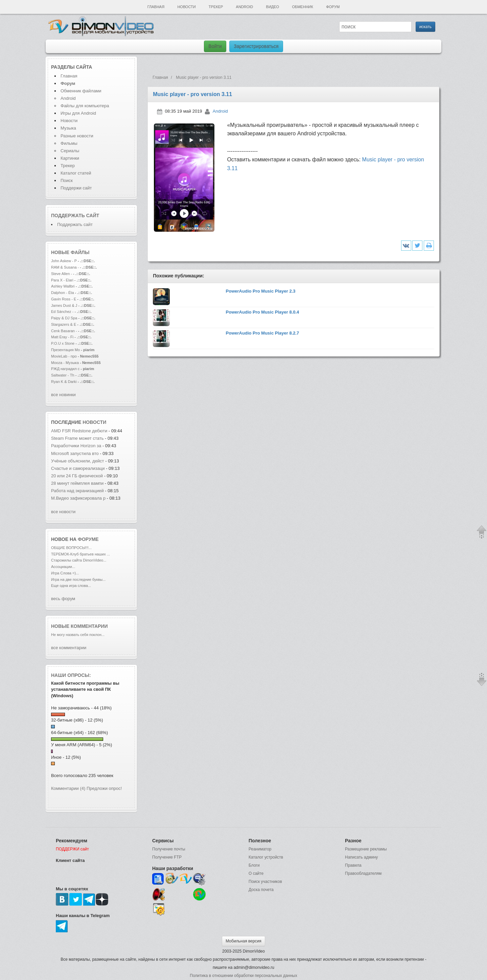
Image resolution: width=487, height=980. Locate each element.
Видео (273, 7)
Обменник (302, 7)
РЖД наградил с (65, 369)
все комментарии (69, 648)
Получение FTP (167, 857)
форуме (88, 539)
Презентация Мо (65, 350)
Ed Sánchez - (63, 312)
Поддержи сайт (76, 188)
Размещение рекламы (366, 849)
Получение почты (169, 849)
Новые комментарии (79, 626)
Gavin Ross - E (64, 299)
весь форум (63, 599)
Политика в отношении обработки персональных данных (243, 976)
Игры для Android (78, 113)
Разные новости (77, 136)
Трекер (216, 7)
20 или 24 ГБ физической (77, 476)
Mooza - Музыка (65, 363)
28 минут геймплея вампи (77, 483)
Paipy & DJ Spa (64, 318)
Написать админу (361, 857)
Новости (186, 7)
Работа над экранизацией (77, 491)
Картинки (70, 158)
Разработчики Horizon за (76, 446)
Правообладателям (363, 873)
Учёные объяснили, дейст (78, 461)
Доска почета (261, 890)
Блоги (254, 865)
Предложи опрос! (104, 788)
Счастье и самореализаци (78, 468)
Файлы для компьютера (85, 106)
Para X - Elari (62, 280)
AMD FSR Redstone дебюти (79, 431)
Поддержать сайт (75, 215)
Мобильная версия (243, 941)
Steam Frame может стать (77, 438)
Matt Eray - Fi (62, 337)
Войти (215, 46)
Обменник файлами (81, 91)
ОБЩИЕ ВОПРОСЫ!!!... (71, 548)
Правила (353, 865)
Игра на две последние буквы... (78, 579)
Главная (156, 7)
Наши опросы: (71, 675)
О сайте (256, 873)
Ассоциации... (63, 567)
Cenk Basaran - (64, 331)
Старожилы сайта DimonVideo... (79, 560)
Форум (333, 7)
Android (245, 7)
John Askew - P (64, 261)
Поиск (67, 180)
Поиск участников (265, 882)
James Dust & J (64, 305)
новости (94, 422)
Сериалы (70, 151)
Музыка (68, 128)
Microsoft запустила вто (75, 453)
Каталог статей (76, 173)
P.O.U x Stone (63, 343)
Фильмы (69, 143)
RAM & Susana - (65, 267)
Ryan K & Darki (64, 382)
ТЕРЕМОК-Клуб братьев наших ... (80, 554)
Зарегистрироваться (256, 46)
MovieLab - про (64, 356)
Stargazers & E (64, 324)
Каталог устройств (266, 857)
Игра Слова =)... (65, 573)
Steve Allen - (62, 274)
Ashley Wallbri (63, 286)
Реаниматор (260, 849)
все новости (63, 512)
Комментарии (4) (68, 788)
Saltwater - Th (63, 375)
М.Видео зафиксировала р (78, 498)
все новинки (63, 395)
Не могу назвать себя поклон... (78, 635)
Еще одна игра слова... (71, 586)
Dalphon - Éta (63, 293)
